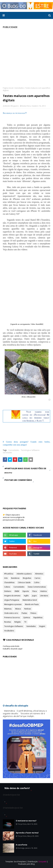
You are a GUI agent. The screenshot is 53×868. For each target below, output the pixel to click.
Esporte (26, 591)
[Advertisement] (26, 58)
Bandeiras (15, 578)
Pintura (33, 613)
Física (35, 591)
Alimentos (39, 574)
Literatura (44, 596)
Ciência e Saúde (24, 582)
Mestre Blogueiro (12, 106)
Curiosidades (14, 450)
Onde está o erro (11, 613)
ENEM (17, 591)
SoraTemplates (20, 862)
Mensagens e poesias (13, 604)
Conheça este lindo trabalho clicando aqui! (13, 647)
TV (25, 622)
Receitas (8, 622)
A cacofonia (21, 845)
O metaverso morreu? (26, 821)
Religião (18, 622)
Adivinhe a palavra (24, 574)
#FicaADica (9, 574)
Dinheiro (8, 591)
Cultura (7, 587)
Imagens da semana (12, 596)
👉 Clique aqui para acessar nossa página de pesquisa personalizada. (14, 517)
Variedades (19, 88)
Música (18, 609)
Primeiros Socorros (12, 618)
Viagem (42, 626)
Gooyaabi (42, 862)
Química (27, 618)
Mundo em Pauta (32, 604)
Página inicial (8, 88)
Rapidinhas (38, 618)
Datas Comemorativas (37, 587)
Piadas (24, 613)
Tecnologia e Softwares (30, 450)
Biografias (27, 578)
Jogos (34, 596)
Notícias (28, 609)
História (43, 591)
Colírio (37, 582)
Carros (37, 578)
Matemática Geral (30, 600)
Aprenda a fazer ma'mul (27, 833)
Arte (6, 578)
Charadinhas (9, 582)
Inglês (26, 596)
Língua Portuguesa (12, 600)
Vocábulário (9, 631)
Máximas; (8, 609)
